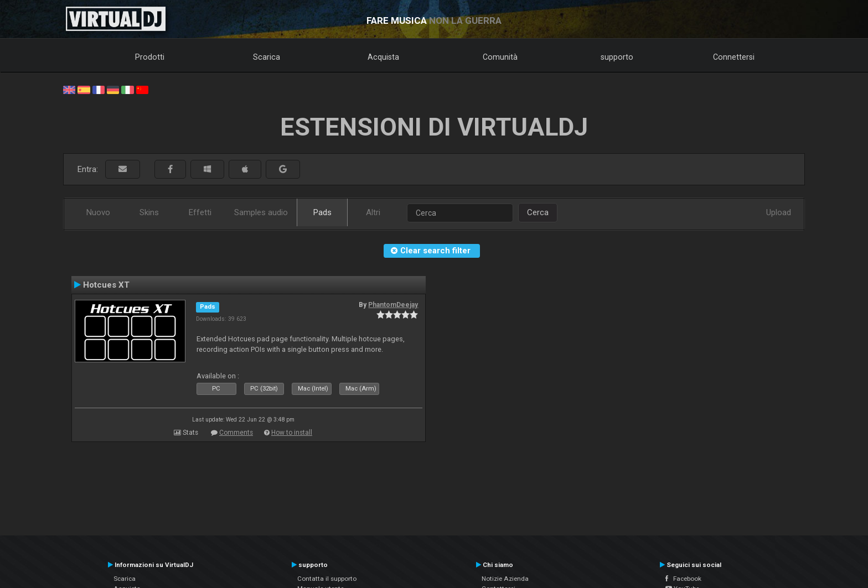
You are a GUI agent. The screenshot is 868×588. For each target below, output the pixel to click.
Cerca (538, 212)
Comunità (500, 57)
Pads (322, 212)
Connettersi (734, 57)
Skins (149, 212)
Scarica (267, 57)
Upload (779, 212)
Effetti (200, 212)
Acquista (383, 57)
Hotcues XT (106, 285)
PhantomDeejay (393, 305)
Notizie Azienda (505, 579)
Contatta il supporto (327, 579)
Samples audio (261, 212)
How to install (292, 433)
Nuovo (98, 212)
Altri (373, 212)
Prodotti (150, 57)
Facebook (683, 579)
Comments (236, 433)
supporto (617, 57)
